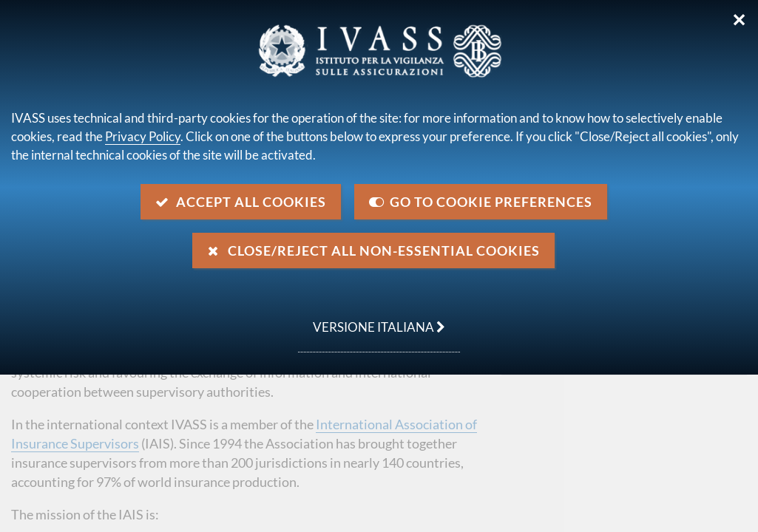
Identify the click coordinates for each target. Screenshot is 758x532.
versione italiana (372, 319)
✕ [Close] (739, 20)
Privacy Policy (143, 136)
